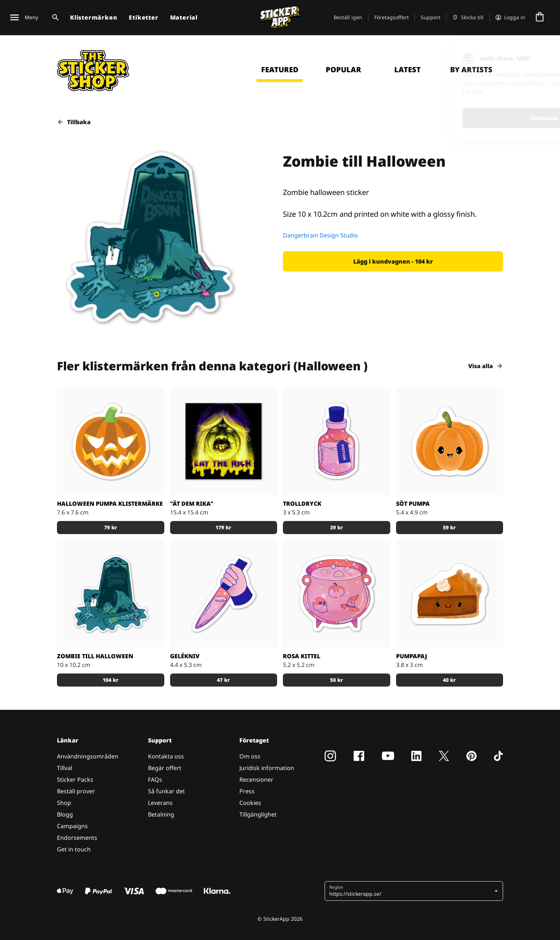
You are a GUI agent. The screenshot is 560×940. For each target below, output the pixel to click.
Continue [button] (460, 118)
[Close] (538, 56)
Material (184, 17)
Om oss (250, 756)
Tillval (65, 768)
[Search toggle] (54, 17)
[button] (393, 261)
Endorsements (77, 838)
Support (431, 17)
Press (247, 791)
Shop (64, 803)
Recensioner (256, 780)
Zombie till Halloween (95, 656)
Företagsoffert (392, 17)
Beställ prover (76, 791)
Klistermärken (94, 17)
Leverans (160, 803)
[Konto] (510, 17)
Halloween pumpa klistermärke (110, 504)
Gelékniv (185, 656)
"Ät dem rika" (192, 504)
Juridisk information (267, 768)
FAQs (155, 780)
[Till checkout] (540, 17)
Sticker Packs (75, 780)
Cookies (250, 803)
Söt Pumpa (413, 504)
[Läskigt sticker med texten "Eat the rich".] (224, 441)
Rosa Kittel (302, 656)
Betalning (161, 814)
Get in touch (74, 849)
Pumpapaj (412, 656)
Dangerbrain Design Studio (320, 235)
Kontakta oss (166, 756)
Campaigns (72, 826)
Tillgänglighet (258, 814)
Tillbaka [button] (74, 122)
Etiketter (143, 17)
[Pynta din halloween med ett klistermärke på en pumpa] (111, 441)
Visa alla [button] (486, 366)
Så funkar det (166, 791)
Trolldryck (302, 504)
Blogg (65, 814)
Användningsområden (88, 756)
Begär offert (165, 768)
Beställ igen (348, 17)
